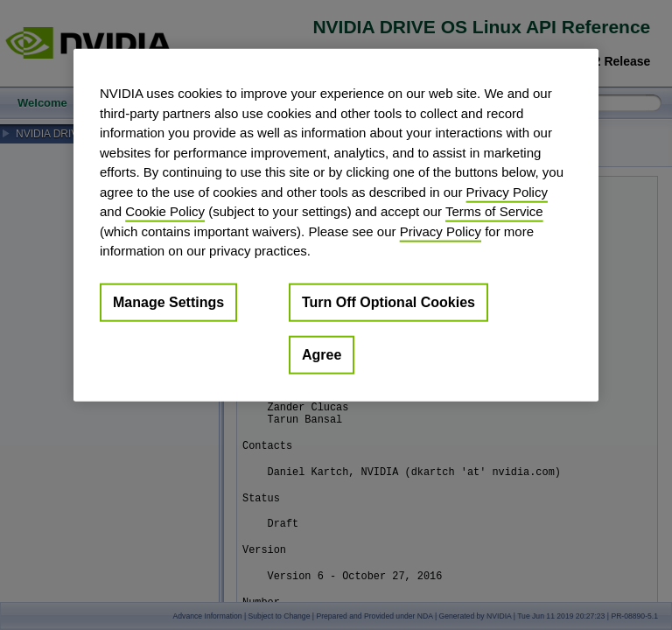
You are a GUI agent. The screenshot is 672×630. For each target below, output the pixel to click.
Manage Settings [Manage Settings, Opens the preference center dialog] (168, 301)
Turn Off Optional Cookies (388, 301)
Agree (322, 354)
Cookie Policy (165, 211)
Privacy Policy (507, 191)
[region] (336, 225)
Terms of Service (494, 211)
